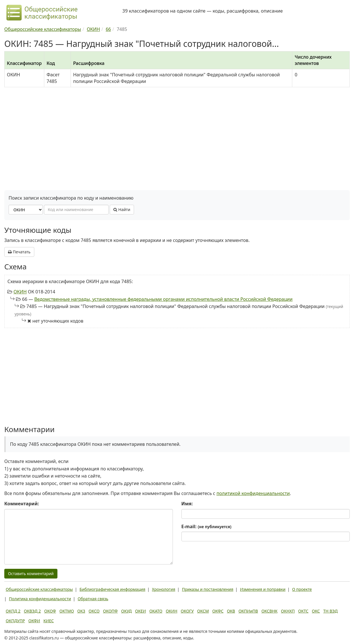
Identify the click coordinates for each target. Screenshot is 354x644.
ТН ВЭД (331, 611)
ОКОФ (50, 611)
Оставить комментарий (31, 574)
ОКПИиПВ (248, 611)
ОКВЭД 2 (32, 611)
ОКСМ (203, 611)
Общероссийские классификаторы (39, 589)
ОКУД (126, 611)
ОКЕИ (141, 611)
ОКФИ (34, 621)
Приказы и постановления (208, 589)
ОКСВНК (269, 611)
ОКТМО (67, 611)
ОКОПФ (110, 611)
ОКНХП (288, 611)
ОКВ (231, 611)
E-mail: (206, 526)
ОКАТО (156, 611)
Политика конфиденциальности (40, 599)
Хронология (164, 589)
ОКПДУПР (15, 621)
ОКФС (218, 611)
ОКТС (303, 611)
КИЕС (49, 621)
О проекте (302, 589)
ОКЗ (81, 611)
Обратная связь (93, 599)
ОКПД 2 (13, 611)
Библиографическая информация (112, 589)
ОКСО (94, 611)
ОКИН (20, 292)
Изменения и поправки (263, 589)
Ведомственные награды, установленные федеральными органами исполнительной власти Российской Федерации (163, 299)
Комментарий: (22, 504)
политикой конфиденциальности (253, 493)
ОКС (316, 611)
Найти (122, 209)
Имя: (187, 504)
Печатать (19, 252)
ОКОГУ (187, 611)
